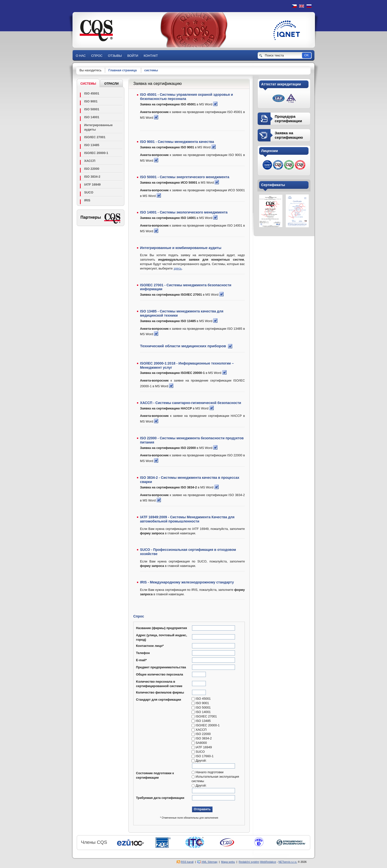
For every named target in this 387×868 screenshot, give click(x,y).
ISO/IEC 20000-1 (96, 153)
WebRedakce (268, 862)
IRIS (87, 200)
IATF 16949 (92, 184)
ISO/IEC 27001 (95, 137)
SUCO (89, 192)
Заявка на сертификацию (289, 135)
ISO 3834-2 (92, 177)
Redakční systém (249, 862)
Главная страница (123, 70)
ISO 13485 (92, 145)
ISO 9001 (91, 101)
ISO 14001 (92, 117)
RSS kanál (187, 862)
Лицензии (270, 151)
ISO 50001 (92, 109)
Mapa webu (228, 862)
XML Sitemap (209, 862)
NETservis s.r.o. (288, 862)
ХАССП (90, 161)
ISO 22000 (92, 169)
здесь (178, 268)
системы (151, 70)
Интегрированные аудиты (98, 127)
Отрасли (111, 84)
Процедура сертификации (288, 119)
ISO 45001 (92, 93)
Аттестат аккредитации (281, 84)
